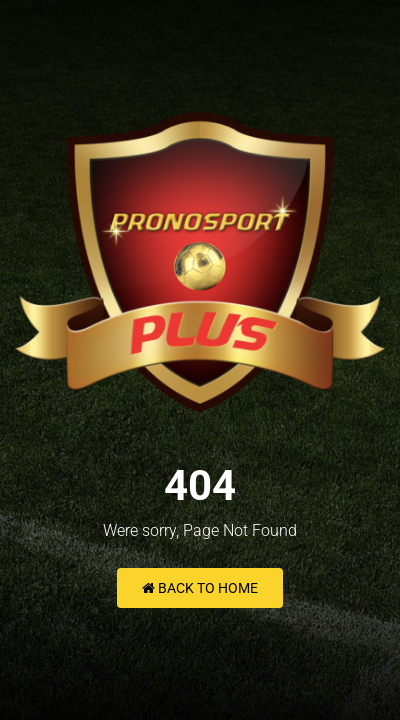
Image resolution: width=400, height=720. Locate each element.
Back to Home (200, 588)
